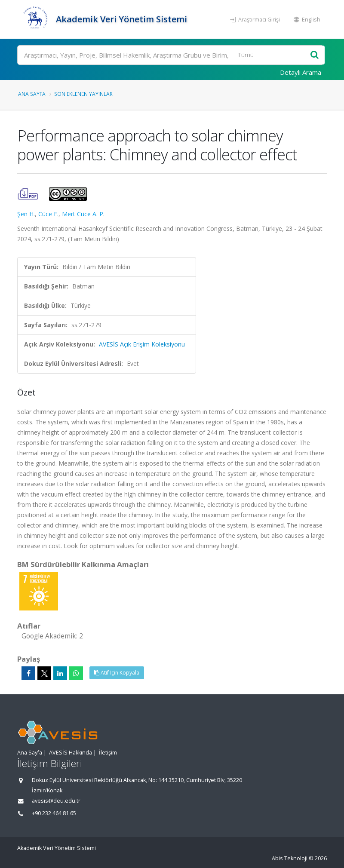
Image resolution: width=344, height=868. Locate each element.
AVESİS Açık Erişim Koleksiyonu (142, 344)
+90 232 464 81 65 (54, 813)
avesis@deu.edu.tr (56, 801)
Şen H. (26, 214)
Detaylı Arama (301, 72)
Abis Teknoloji (290, 858)
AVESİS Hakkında (71, 753)
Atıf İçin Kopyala (117, 673)
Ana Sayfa (32, 94)
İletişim (108, 753)
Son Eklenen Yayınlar (83, 94)
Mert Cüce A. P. (83, 214)
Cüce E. (48, 214)
